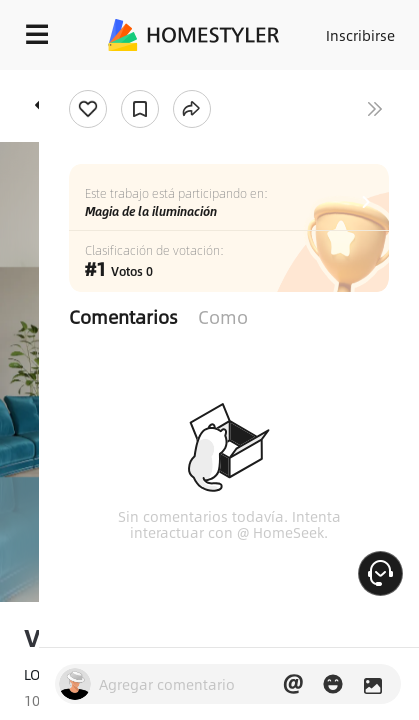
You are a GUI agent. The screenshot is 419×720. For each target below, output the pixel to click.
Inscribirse (360, 35)
